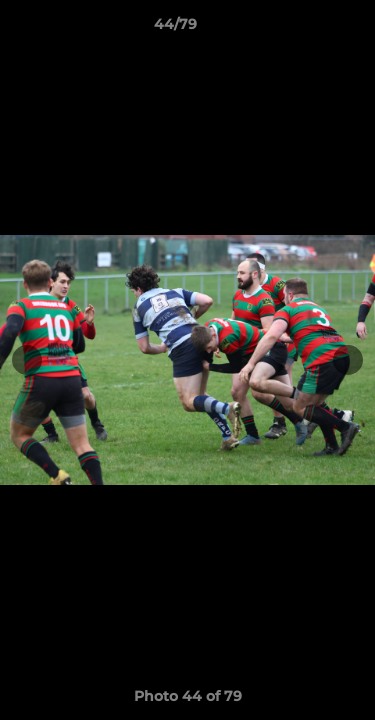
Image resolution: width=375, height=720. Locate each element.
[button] (303, 29)
